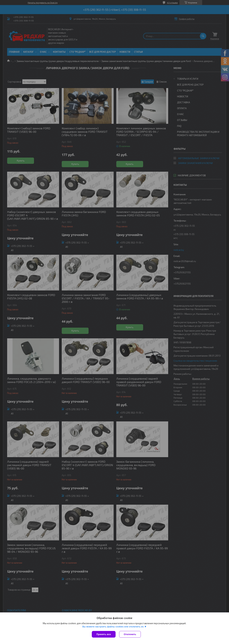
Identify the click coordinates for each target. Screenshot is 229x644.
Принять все (104, 634)
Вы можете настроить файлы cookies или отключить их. (113, 627)
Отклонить (130, 634)
